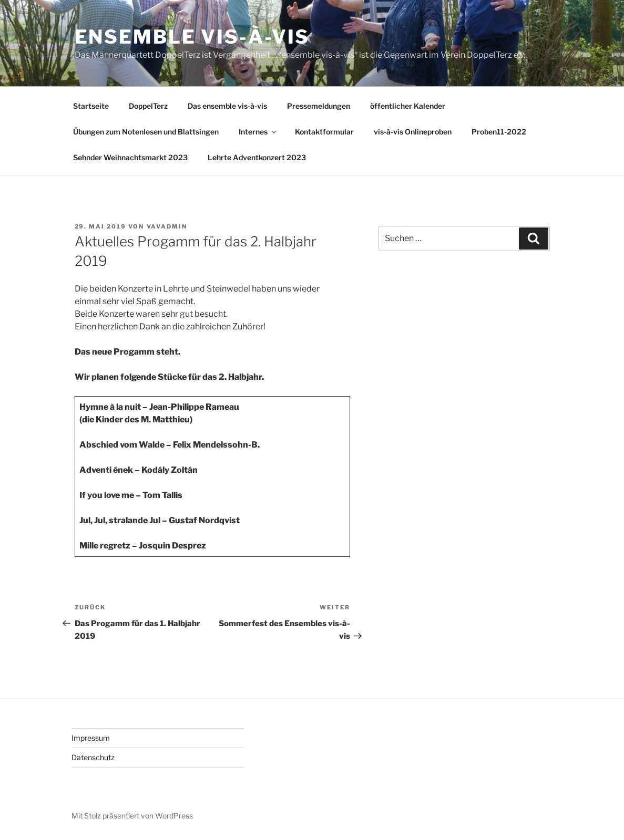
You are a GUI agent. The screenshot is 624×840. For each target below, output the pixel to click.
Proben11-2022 (499, 132)
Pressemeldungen (319, 106)
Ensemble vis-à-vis (192, 37)
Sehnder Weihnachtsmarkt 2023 (130, 157)
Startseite (91, 106)
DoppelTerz (148, 106)
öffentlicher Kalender (408, 106)
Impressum (91, 738)
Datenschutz (93, 757)
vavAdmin (167, 226)
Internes (258, 132)
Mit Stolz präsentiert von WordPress (132, 816)
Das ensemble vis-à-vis (227, 106)
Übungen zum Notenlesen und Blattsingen (146, 132)
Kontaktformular (324, 132)
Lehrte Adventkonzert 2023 (257, 157)
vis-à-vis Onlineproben (413, 132)
